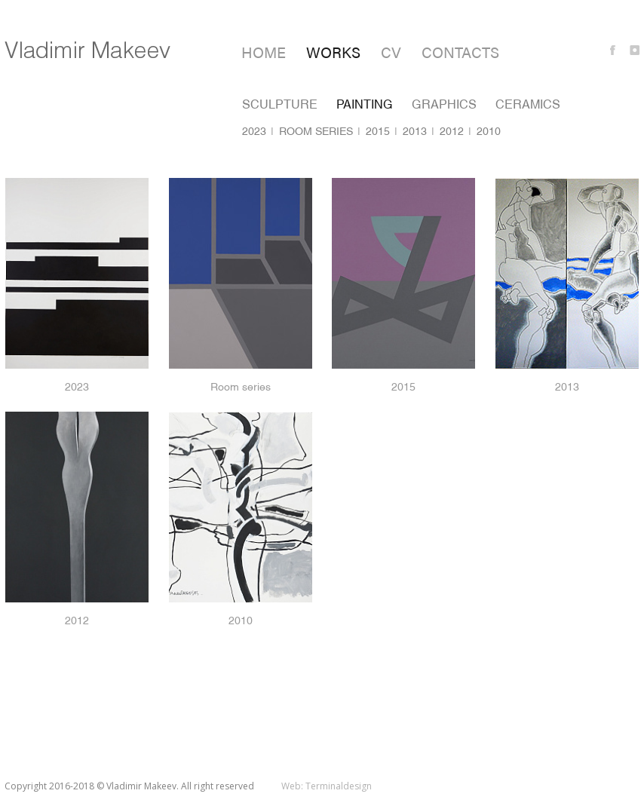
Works (333, 52)
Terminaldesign (339, 786)
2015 (378, 131)
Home (264, 52)
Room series (316, 131)
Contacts (460, 52)
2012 (452, 131)
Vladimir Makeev (87, 50)
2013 (415, 131)
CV (391, 52)
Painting (365, 104)
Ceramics (528, 104)
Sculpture (280, 104)
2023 (254, 131)
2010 (489, 131)
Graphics (444, 104)
